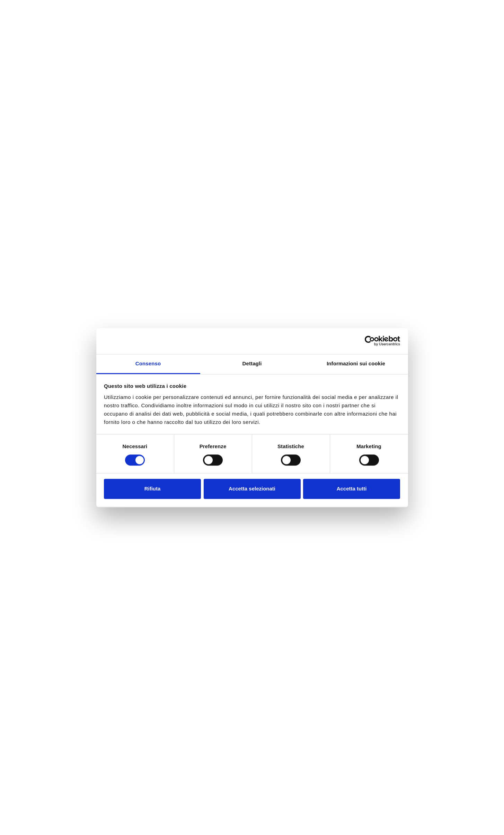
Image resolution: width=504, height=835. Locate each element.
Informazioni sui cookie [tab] (356, 363)
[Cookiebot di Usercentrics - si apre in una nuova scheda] (370, 341)
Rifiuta (153, 489)
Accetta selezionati (252, 489)
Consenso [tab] (148, 363)
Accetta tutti (352, 489)
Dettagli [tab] (252, 363)
